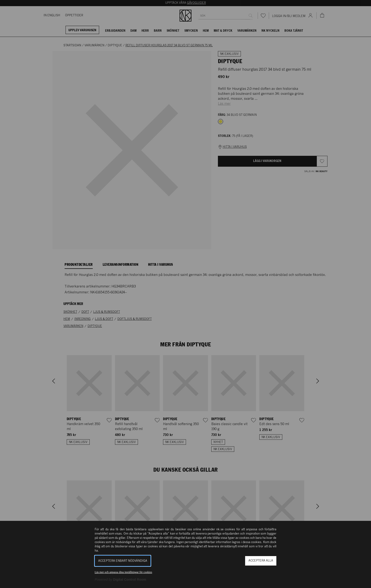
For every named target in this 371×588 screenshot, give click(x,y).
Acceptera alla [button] (261, 561)
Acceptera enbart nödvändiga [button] (123, 561)
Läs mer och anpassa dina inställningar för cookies (123, 572)
